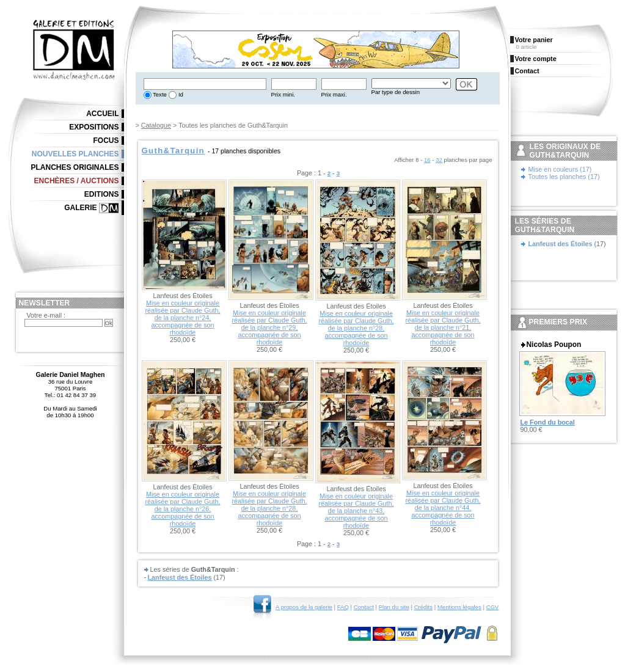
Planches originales (75, 167)
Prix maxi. (334, 94)
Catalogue (156, 125)
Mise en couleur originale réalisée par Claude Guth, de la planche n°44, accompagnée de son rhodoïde (443, 508)
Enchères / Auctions (77, 181)
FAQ (343, 607)
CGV (493, 607)
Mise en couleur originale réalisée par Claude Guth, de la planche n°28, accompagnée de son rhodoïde (356, 328)
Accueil (102, 114)
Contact (364, 607)
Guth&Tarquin (174, 151)
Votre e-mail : (46, 315)
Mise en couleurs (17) (560, 169)
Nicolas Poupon (554, 345)
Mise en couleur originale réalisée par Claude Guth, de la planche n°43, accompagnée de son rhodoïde (356, 511)
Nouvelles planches (75, 154)
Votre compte (536, 59)
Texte (159, 94)
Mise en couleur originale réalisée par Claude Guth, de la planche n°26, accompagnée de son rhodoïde (182, 509)
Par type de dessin (396, 92)
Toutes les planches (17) (564, 177)
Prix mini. (283, 94)
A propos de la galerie (304, 607)
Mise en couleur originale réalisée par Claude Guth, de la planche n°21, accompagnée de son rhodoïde (443, 327)
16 (427, 160)
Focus (106, 141)
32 (439, 160)
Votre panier (534, 40)
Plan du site (394, 607)
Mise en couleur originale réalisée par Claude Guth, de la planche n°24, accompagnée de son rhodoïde (182, 318)
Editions (102, 194)
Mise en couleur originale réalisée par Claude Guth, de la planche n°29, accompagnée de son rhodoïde (269, 327)
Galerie (80, 208)
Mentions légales (459, 607)
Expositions (94, 127)
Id (180, 94)
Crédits (423, 607)
